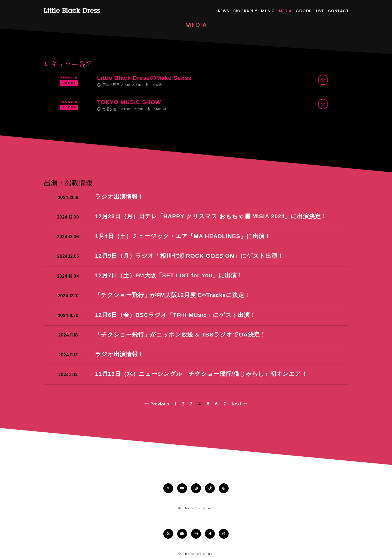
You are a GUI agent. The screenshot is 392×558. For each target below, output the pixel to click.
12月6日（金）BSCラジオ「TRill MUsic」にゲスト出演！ (175, 315)
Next (239, 404)
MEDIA (285, 11)
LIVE (320, 11)
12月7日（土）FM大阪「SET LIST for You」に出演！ (169, 275)
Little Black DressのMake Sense (144, 78)
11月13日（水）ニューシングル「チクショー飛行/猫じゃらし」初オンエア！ (201, 374)
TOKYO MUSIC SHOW (129, 102)
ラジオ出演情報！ (119, 197)
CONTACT (338, 11)
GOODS (304, 11)
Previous (157, 404)
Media (196, 25)
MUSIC (268, 11)
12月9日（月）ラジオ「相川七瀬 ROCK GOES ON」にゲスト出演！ (189, 256)
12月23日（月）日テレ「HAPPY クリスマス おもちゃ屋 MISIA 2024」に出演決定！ (211, 216)
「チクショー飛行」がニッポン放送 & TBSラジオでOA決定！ (180, 334)
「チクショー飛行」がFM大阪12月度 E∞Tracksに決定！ (173, 295)
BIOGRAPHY (245, 11)
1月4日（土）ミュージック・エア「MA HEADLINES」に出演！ (183, 236)
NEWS (223, 11)
